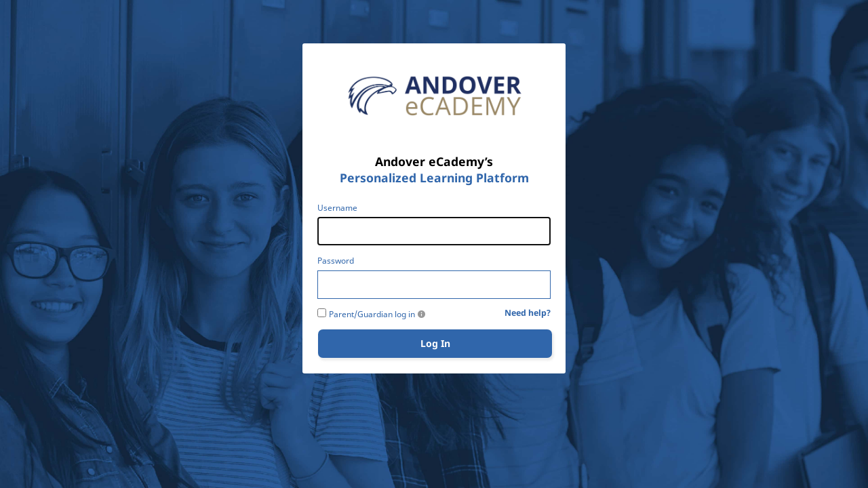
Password (336, 261)
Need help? (528, 313)
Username (337, 208)
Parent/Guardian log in (372, 314)
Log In (435, 343)
